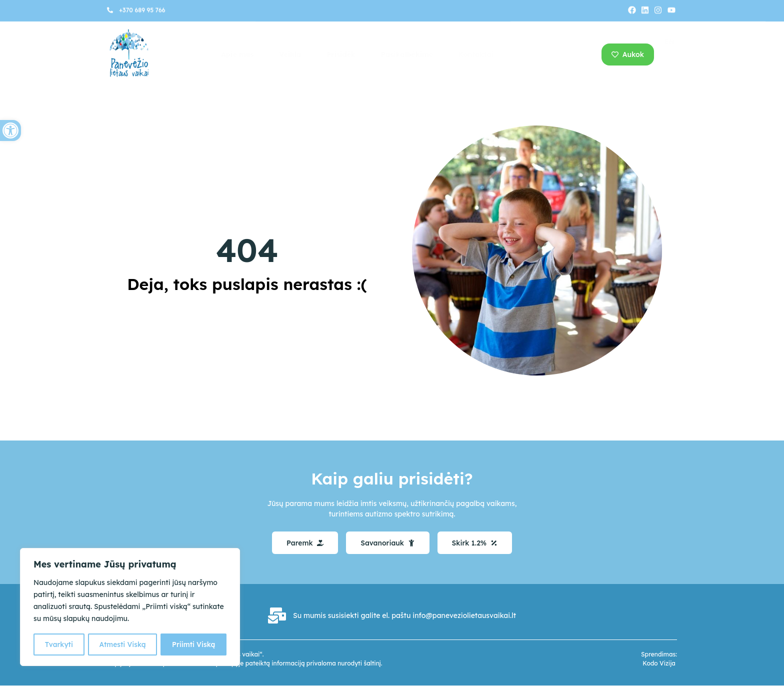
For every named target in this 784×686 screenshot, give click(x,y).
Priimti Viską (194, 644)
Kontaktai (476, 54)
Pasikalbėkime (407, 54)
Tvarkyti (59, 644)
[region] (130, 607)
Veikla (290, 54)
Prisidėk (341, 54)
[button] (10, 130)
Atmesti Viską (122, 644)
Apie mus (237, 54)
